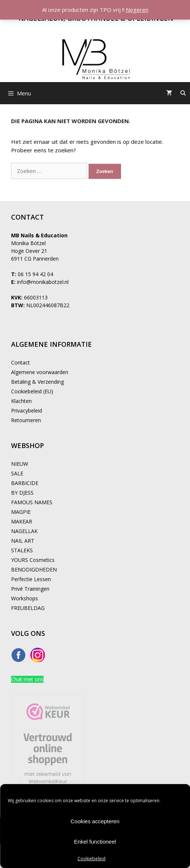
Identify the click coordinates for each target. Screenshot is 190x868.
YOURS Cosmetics (33, 560)
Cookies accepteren (95, 821)
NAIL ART (23, 541)
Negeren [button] (137, 10)
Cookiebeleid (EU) (32, 391)
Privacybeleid (27, 411)
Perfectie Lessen (31, 579)
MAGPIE (21, 512)
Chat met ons (27, 679)
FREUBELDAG (28, 608)
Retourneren (26, 420)
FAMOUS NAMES (32, 502)
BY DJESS (22, 493)
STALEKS (22, 550)
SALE (17, 473)
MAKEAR (22, 521)
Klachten (21, 401)
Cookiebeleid (91, 859)
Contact (20, 362)
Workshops (25, 598)
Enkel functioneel (95, 842)
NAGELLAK (24, 531)
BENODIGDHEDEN (34, 569)
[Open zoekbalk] (183, 93)
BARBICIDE (25, 483)
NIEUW (20, 464)
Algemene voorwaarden (40, 372)
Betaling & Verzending (37, 382)
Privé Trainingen (30, 589)
